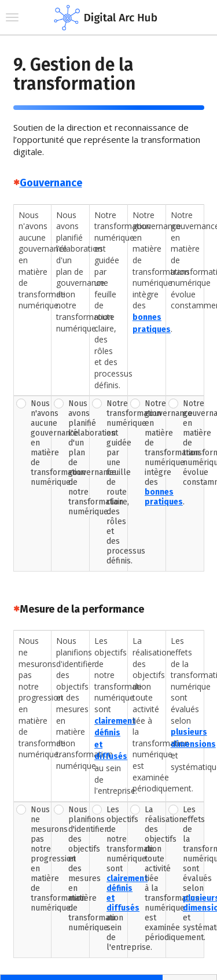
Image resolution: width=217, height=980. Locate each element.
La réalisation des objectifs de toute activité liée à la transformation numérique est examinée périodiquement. (154, 874)
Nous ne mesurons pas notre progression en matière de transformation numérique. (40, 859)
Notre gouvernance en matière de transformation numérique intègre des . (154, 453)
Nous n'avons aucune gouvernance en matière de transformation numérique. (40, 443)
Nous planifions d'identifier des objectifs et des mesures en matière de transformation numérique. (78, 869)
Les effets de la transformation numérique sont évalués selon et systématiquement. (192, 869)
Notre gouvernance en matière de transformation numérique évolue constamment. (192, 443)
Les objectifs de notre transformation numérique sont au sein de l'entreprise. (116, 878)
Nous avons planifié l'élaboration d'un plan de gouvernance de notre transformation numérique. (78, 458)
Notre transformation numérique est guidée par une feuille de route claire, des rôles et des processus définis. (116, 482)
